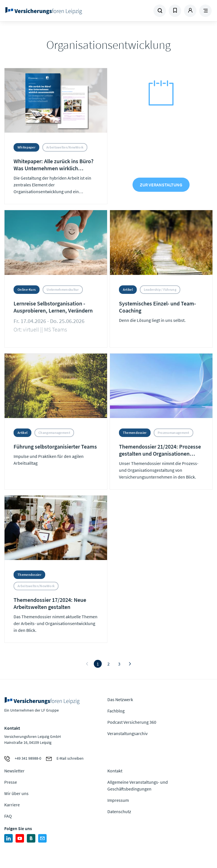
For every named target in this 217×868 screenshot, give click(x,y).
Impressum (118, 800)
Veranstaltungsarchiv (127, 733)
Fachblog (116, 711)
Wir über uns (16, 793)
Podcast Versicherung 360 (132, 722)
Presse (11, 782)
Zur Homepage (44, 11)
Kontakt (115, 771)
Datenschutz (119, 811)
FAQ (8, 816)
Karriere (12, 805)
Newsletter (14, 771)
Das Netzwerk (120, 699)
